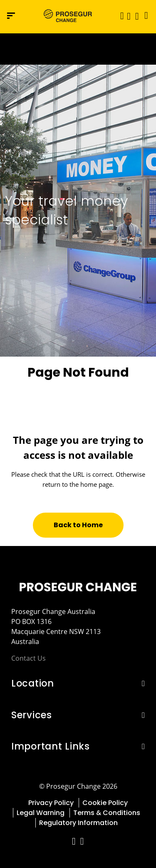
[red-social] (74, 842)
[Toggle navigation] (119, 16)
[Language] (144, 15)
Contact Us (28, 658)
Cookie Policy (105, 803)
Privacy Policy (51, 803)
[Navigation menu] (11, 16)
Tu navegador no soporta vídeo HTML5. (78, 49)
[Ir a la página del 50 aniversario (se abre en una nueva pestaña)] (78, 49)
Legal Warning (41, 813)
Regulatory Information (78, 823)
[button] (129, 15)
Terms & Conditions (107, 813)
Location (33, 683)
